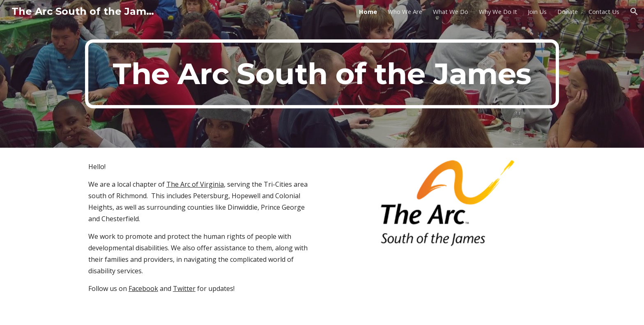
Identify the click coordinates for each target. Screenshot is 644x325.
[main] (322, 74)
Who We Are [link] (405, 11)
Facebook (143, 288)
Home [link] (368, 11)
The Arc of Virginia (195, 184)
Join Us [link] (537, 11)
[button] (634, 11)
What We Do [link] (451, 11)
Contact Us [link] (604, 11)
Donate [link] (568, 11)
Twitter (184, 288)
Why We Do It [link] (498, 11)
